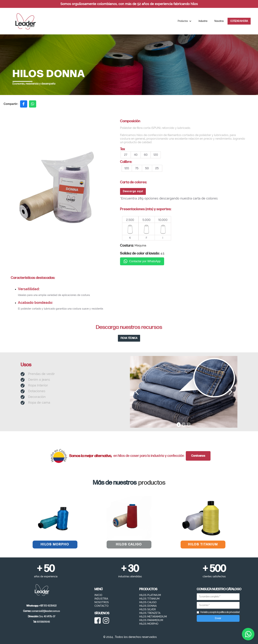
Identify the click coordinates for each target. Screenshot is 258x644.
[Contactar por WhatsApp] (248, 634)
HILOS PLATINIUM (150, 595)
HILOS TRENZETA (150, 613)
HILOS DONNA (148, 606)
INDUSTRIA (101, 599)
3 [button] (189, 425)
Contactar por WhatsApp (142, 261)
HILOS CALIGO (148, 602)
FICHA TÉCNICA (129, 338)
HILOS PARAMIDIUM (151, 620)
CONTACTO (101, 606)
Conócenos (198, 456)
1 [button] (179, 425)
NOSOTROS (102, 602)
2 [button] (184, 425)
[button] (185, 21)
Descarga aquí (133, 191)
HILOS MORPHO (149, 624)
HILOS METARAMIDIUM (153, 617)
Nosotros (219, 21)
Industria (203, 21)
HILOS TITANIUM (149, 599)
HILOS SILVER (147, 609)
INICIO (98, 595)
